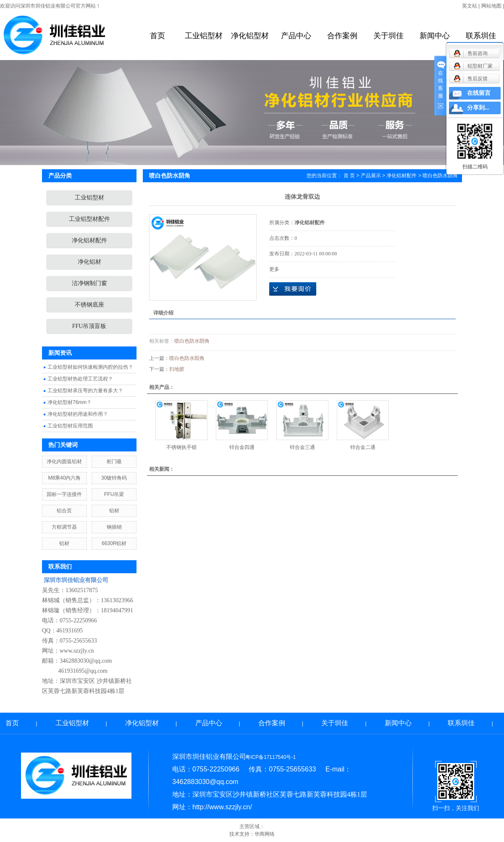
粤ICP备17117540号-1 (270, 757)
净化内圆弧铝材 (64, 462)
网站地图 (491, 6)
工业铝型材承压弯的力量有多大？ (85, 391)
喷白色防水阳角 (187, 358)
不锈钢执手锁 (181, 447)
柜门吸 (114, 462)
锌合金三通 (302, 447)
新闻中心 (435, 36)
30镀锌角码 (114, 478)
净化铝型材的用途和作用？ (78, 414)
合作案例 (342, 36)
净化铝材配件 (89, 240)
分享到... (478, 108)
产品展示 (371, 176)
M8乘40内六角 (64, 478)
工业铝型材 (204, 36)
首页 (157, 36)
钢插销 (114, 527)
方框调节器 (64, 527)
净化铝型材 (250, 36)
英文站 (470, 6)
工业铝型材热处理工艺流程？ (80, 379)
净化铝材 (89, 262)
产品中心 (296, 36)
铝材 (114, 511)
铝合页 (64, 511)
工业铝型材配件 (89, 219)
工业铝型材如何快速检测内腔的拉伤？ (90, 367)
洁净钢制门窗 (89, 283)
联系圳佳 (481, 36)
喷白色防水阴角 (192, 341)
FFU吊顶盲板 (89, 326)
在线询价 (293, 289)
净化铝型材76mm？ (70, 402)
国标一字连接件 (64, 494)
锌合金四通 (242, 447)
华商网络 (265, 834)
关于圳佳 (388, 36)
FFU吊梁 (114, 494)
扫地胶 (177, 369)
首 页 (349, 176)
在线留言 (479, 93)
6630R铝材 (114, 543)
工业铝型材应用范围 (70, 426)
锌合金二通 (363, 447)
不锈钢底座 (89, 305)
